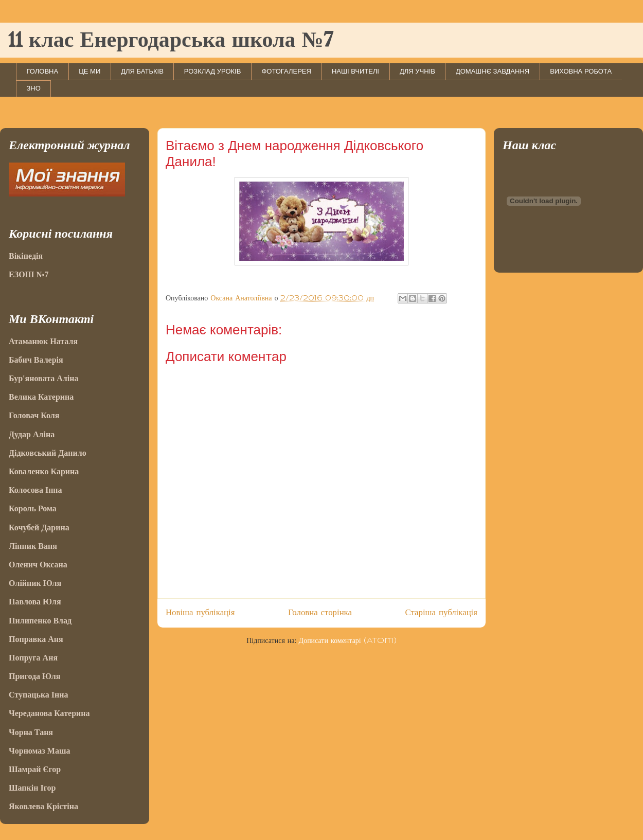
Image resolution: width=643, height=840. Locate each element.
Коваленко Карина (44, 471)
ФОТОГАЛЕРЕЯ (286, 71)
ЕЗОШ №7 (29, 274)
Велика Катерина (41, 397)
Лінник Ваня (33, 546)
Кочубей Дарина (39, 528)
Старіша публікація (441, 613)
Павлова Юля (35, 602)
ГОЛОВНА (43, 71)
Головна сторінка (320, 613)
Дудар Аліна (32, 434)
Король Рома (33, 508)
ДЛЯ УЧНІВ (417, 71)
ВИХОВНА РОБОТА (581, 71)
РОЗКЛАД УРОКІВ (213, 71)
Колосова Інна (35, 490)
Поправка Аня (36, 639)
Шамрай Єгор (35, 769)
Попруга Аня (33, 658)
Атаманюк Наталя (43, 341)
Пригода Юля (35, 676)
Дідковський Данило (48, 453)
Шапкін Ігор (32, 788)
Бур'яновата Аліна (43, 378)
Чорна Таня (31, 732)
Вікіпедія (26, 256)
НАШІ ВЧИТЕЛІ (355, 71)
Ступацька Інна (39, 695)
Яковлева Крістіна (43, 806)
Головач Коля (34, 415)
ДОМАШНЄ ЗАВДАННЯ (493, 71)
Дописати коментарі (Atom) (348, 641)
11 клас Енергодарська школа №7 (171, 41)
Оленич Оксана (38, 565)
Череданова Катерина (49, 713)
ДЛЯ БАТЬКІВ (142, 71)
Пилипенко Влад (40, 621)
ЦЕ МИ (90, 71)
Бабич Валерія (36, 360)
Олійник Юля (35, 583)
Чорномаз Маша (39, 751)
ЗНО (34, 88)
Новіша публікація (200, 613)
